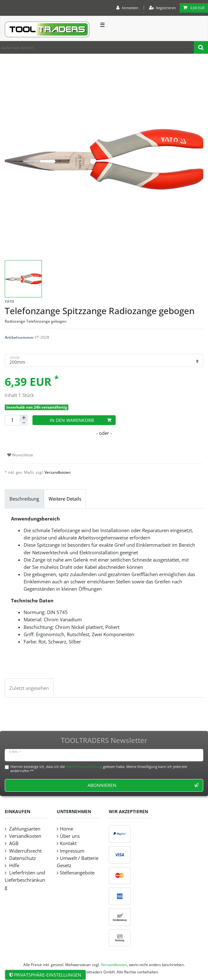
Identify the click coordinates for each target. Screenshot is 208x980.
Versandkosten (58, 472)
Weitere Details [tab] (65, 499)
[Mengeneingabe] (12, 420)
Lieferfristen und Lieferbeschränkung (25, 880)
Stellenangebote (77, 873)
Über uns (70, 836)
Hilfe (14, 865)
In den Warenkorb (80, 420)
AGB (13, 843)
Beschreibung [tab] (24, 499)
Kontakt (68, 843)
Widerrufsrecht (25, 851)
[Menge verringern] (24, 423)
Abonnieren (143, 785)
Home (66, 829)
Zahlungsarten (24, 829)
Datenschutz (22, 858)
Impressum (72, 851)
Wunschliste (20, 455)
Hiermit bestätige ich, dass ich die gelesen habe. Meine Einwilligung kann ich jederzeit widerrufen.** (99, 769)
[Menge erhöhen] (24, 418)
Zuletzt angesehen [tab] (29, 688)
